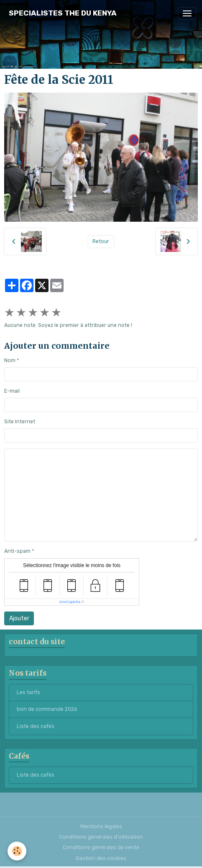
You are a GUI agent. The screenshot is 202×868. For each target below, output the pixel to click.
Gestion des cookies (101, 858)
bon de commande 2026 (47, 709)
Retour (101, 241)
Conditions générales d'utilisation (101, 837)
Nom (10, 360)
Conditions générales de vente (101, 847)
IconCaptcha (70, 602)
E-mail (12, 391)
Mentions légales (101, 827)
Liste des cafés (36, 726)
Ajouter (19, 618)
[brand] (63, 13)
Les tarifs (28, 692)
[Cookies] (17, 851)
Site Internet (20, 422)
